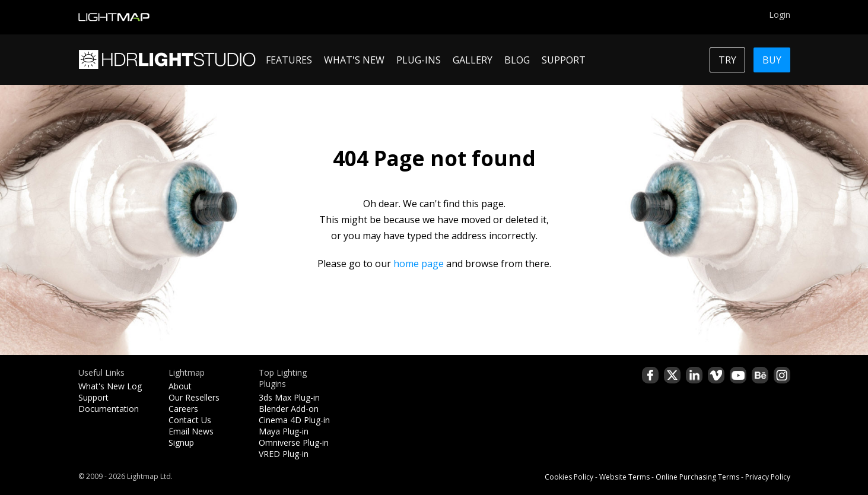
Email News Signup (191, 437)
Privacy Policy (768, 477)
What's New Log (110, 386)
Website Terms (624, 477)
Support (93, 397)
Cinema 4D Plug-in (294, 420)
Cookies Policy (569, 477)
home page (419, 264)
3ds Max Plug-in (289, 397)
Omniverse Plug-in (294, 442)
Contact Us (190, 420)
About (180, 386)
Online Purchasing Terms (697, 477)
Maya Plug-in (284, 431)
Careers (183, 409)
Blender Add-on (289, 409)
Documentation (109, 409)
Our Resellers (194, 397)
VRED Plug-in (284, 454)
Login (780, 15)
